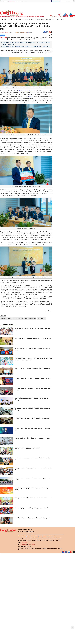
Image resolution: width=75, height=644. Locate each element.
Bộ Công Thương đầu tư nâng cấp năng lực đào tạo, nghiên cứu (32, 418)
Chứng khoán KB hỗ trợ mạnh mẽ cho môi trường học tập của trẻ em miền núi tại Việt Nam (26, 47)
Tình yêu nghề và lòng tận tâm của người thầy (27, 448)
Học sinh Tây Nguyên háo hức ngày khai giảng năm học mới (31, 508)
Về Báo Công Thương (22, 536)
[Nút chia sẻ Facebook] (10, 35)
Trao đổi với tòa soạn (44, 536)
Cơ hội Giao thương (39, 17)
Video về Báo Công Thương (33, 536)
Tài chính (31, 96)
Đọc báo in (13, 17)
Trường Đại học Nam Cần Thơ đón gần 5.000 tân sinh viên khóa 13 (33, 498)
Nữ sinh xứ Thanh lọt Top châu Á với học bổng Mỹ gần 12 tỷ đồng (33, 338)
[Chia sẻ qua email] (50, 35)
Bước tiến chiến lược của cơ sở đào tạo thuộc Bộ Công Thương (32, 438)
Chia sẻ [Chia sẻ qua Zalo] (2, 35)
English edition (56, 1)
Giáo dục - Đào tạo (6, 20)
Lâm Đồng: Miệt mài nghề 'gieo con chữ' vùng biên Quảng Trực (32, 518)
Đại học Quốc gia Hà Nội (18, 319)
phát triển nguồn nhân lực (6, 319)
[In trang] (52, 35)
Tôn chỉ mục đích (52, 536)
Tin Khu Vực (54, 16)
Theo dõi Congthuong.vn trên (22, 33)
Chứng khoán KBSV (41, 319)
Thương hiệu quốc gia (5, 17)
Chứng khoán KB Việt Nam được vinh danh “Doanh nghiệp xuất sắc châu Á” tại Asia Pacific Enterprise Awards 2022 (26, 43)
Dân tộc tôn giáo (30, 17)
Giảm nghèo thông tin (21, 17)
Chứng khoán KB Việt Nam (26, 91)
